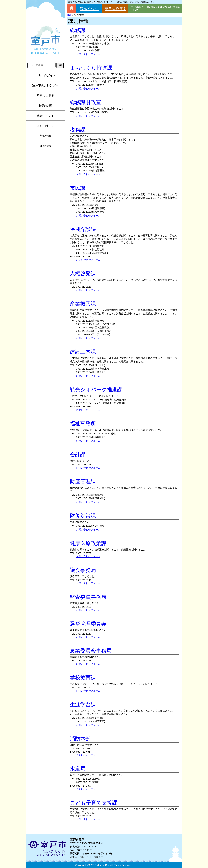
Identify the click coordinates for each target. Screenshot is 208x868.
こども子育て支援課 (94, 803)
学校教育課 (83, 678)
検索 (60, 65)
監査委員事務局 (88, 597)
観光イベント (45, 116)
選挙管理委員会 (88, 624)
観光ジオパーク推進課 (96, 390)
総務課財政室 (85, 102)
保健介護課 (83, 229)
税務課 (78, 130)
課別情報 (45, 146)
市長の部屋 (45, 106)
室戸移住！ (115, 8)
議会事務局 (83, 570)
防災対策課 (83, 516)
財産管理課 (83, 481)
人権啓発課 (83, 273)
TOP (69, 15)
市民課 (78, 188)
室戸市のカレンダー (45, 85)
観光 (89, 8)
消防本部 (80, 739)
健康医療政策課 (88, 543)
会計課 (78, 455)
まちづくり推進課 (91, 68)
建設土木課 (83, 352)
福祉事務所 (83, 424)
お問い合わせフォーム (88, 54)
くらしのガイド (45, 75)
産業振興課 (83, 304)
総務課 (78, 30)
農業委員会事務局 (91, 651)
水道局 (78, 769)
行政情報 (45, 136)
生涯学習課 (83, 704)
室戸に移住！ (45, 126)
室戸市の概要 (45, 96)
